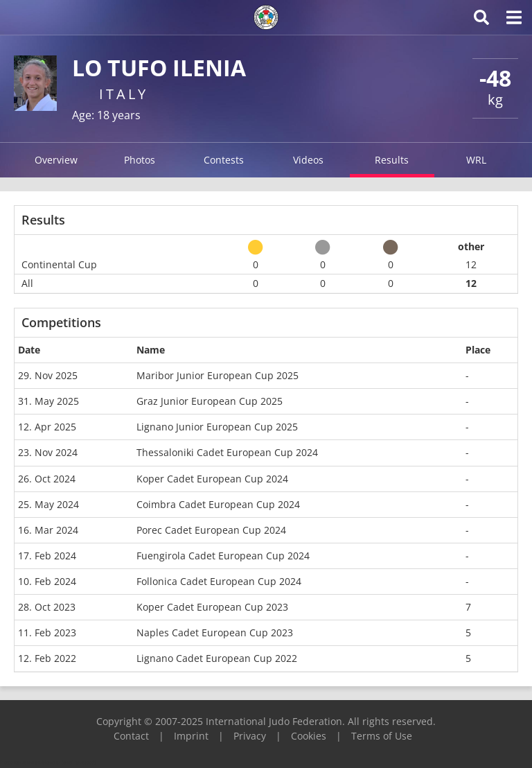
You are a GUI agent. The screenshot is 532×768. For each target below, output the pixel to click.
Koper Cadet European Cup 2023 (212, 607)
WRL (476, 160)
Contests (224, 160)
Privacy (250, 736)
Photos (140, 160)
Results (392, 160)
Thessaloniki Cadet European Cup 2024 (227, 452)
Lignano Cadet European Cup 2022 (217, 658)
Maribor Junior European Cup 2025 (218, 375)
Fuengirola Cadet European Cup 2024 (223, 556)
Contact (131, 736)
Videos (308, 160)
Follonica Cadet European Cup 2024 (219, 581)
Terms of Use (382, 736)
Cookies (309, 736)
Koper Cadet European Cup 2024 (212, 479)
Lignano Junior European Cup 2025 (217, 427)
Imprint (191, 736)
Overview (56, 160)
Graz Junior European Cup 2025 (210, 401)
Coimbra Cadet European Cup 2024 (218, 504)
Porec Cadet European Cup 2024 (211, 530)
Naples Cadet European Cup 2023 (215, 632)
